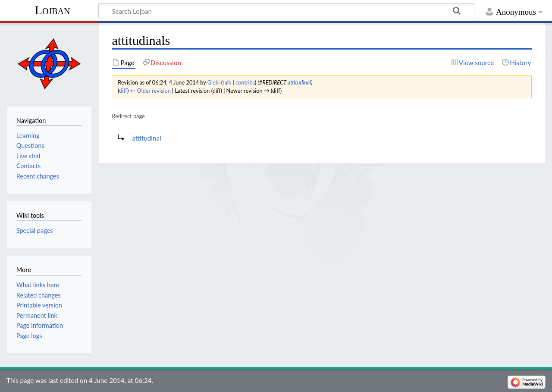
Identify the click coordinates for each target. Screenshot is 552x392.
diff (123, 91)
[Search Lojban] (287, 11)
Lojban (53, 10)
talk (227, 82)
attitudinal (300, 82)
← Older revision (151, 91)
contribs (245, 82)
